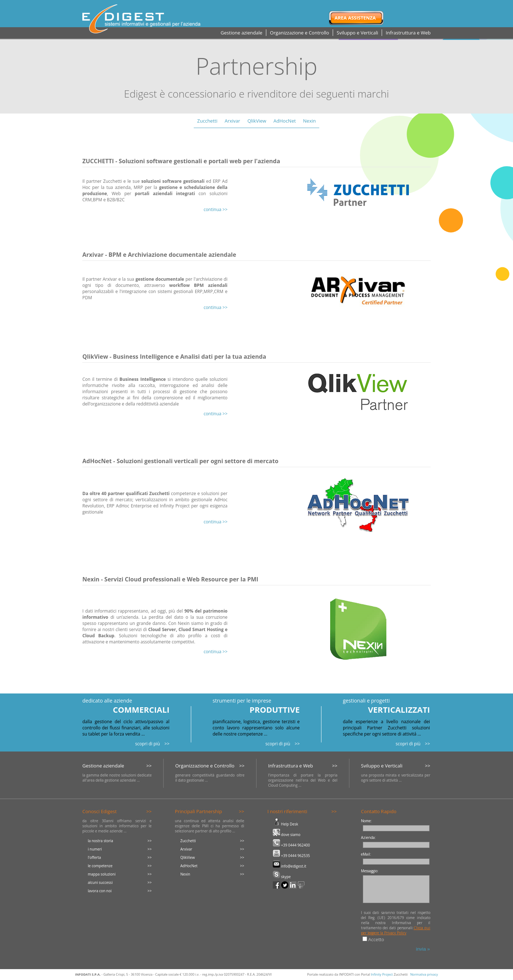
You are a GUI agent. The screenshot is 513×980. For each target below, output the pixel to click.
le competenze (100, 866)
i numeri (95, 849)
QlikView (257, 121)
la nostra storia (100, 841)
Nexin (309, 121)
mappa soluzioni (102, 874)
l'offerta (94, 857)
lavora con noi (100, 891)
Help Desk (286, 824)
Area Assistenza (355, 18)
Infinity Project (382, 974)
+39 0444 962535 (291, 856)
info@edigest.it (290, 866)
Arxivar (232, 121)
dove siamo (287, 835)
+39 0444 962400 (291, 845)
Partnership (256, 66)
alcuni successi (100, 882)
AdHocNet (285, 121)
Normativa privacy (424, 974)
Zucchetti (208, 121)
